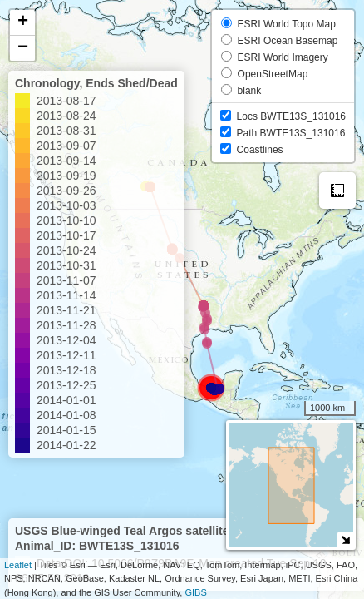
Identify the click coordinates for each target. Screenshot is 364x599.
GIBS (195, 592)
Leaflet (18, 565)
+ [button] (23, 22)
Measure (337, 191)
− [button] (23, 48)
